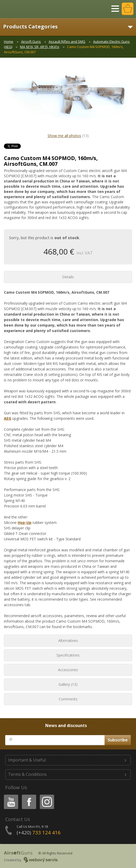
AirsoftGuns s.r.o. (22, 9)
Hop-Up (25, 522)
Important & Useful (27, 760)
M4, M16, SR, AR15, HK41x (40, 47)
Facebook (28, 796)
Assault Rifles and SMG (67, 42)
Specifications (68, 655)
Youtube (9, 796)
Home (9, 42)
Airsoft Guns (31, 42)
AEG (8, 418)
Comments (68, 699)
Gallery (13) (68, 684)
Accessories (68, 670)
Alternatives (68, 640)
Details (68, 277)
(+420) (39, 832)
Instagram (47, 796)
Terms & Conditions (27, 774)
